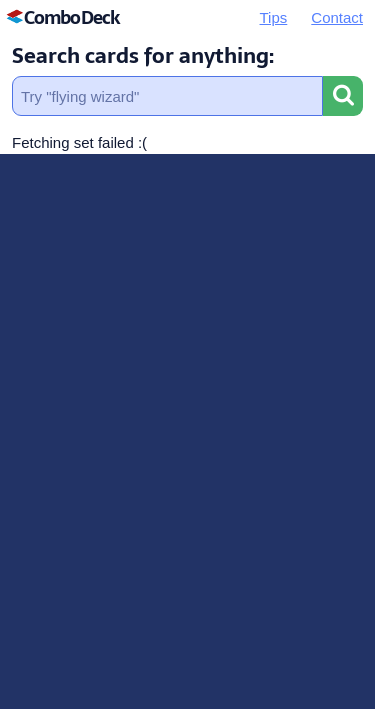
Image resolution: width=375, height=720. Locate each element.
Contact (337, 17)
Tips (274, 17)
